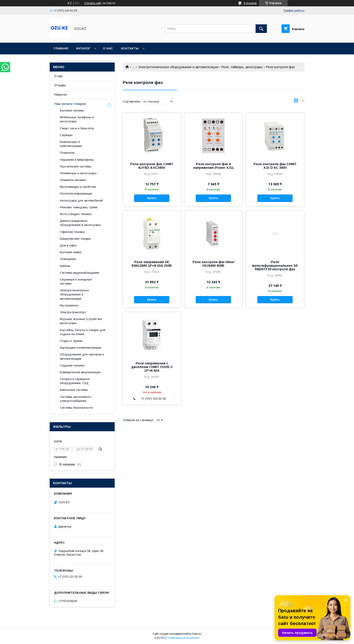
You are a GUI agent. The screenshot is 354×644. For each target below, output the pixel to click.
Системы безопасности (76, 408)
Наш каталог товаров (70, 104)
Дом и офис (68, 245)
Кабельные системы (74, 390)
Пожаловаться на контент (183, 638)
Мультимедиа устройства (78, 187)
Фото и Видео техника (76, 214)
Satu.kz (197, 634)
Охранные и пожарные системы (76, 281)
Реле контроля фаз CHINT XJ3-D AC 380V (275, 166)
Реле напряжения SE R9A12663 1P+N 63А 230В (152, 264)
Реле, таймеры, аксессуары (242, 67)
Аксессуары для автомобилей (81, 200)
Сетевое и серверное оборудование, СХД (75, 381)
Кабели (65, 266)
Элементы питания (73, 180)
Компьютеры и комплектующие (71, 144)
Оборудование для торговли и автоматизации (82, 356)
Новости (60, 95)
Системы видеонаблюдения (79, 273)
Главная (61, 48)
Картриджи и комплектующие (80, 348)
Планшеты (67, 153)
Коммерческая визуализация (80, 372)
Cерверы (66, 135)
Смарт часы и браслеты (77, 128)
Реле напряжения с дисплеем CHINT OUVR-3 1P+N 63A (152, 367)
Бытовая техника (72, 110)
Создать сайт (93, 3)
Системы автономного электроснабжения (76, 399)
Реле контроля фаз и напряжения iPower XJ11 (213, 166)
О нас (108, 48)
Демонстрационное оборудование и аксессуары (80, 223)
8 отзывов (250, 3)
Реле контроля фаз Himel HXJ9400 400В (213, 264)
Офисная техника (72, 232)
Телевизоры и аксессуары (78, 173)
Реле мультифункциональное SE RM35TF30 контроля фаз (275, 266)
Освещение (68, 259)
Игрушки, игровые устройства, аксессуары (81, 321)
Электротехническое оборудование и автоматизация (178, 67)
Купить (152, 198)
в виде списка (302, 102)
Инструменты (69, 305)
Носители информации (76, 193)
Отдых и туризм (71, 341)
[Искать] (261, 29)
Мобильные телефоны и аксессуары (77, 119)
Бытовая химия (71, 252)
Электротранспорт (73, 312)
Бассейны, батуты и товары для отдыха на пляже (83, 332)
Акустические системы (76, 166)
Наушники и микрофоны (77, 160)
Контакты (130, 48)
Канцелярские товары (75, 239)
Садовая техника (72, 365)
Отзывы (60, 85)
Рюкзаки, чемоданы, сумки (79, 207)
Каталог (83, 48)
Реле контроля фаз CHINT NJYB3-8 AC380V (152, 166)
